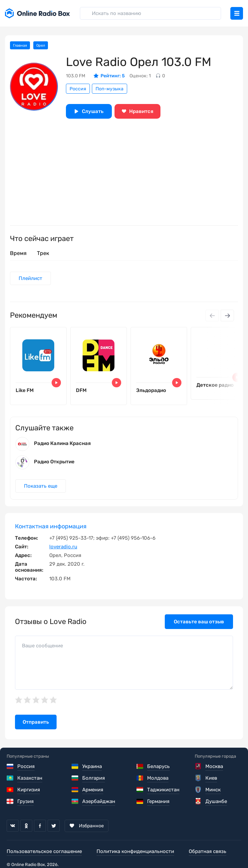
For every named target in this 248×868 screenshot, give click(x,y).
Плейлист (30, 278)
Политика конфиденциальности (135, 851)
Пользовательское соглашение (44, 851)
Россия (78, 89)
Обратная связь (208, 851)
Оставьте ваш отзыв (199, 622)
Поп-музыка (110, 89)
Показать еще (41, 486)
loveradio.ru (63, 547)
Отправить (36, 722)
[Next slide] (227, 315)
